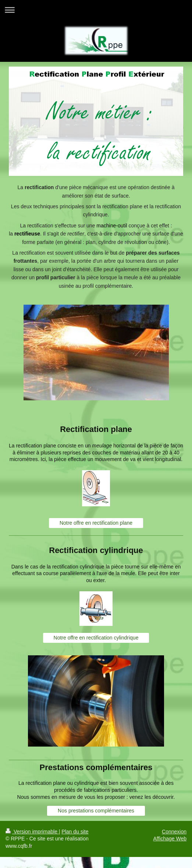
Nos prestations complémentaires (96, 811)
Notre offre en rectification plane (96, 523)
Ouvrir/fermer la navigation (96, 10)
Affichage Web (170, 839)
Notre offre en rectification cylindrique (96, 638)
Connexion (174, 832)
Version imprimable (32, 832)
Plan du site (75, 832)
